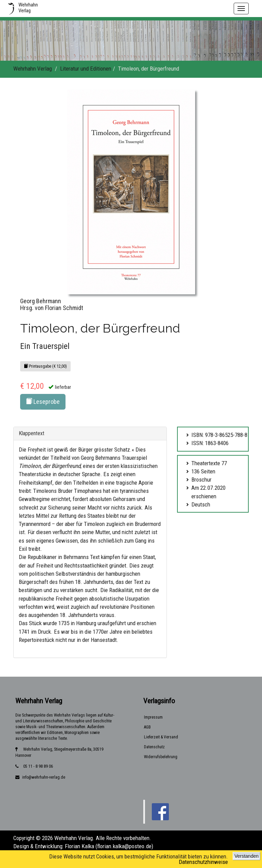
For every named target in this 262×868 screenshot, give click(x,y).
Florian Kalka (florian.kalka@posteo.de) (109, 846)
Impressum (153, 717)
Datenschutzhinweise (203, 862)
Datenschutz (154, 747)
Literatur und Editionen (86, 69)
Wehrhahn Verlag (33, 69)
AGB (147, 727)
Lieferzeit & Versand (161, 737)
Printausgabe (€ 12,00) (45, 366)
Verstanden (246, 856)
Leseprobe (43, 402)
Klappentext (32, 433)
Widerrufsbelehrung (161, 757)
